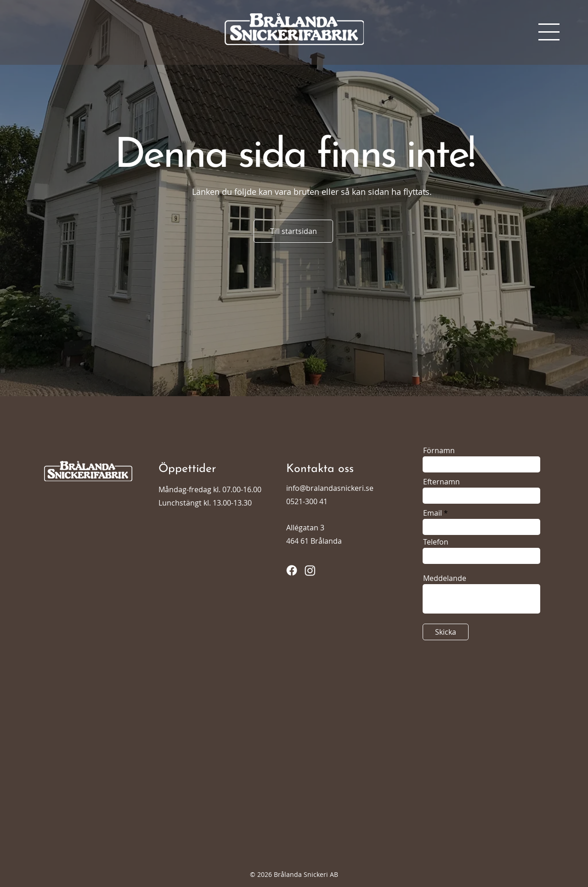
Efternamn (441, 482)
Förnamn (439, 450)
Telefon (436, 542)
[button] (549, 32)
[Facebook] (292, 570)
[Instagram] (310, 570)
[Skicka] (446, 632)
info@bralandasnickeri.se (330, 488)
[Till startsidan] (293, 231)
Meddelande (445, 578)
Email (433, 513)
